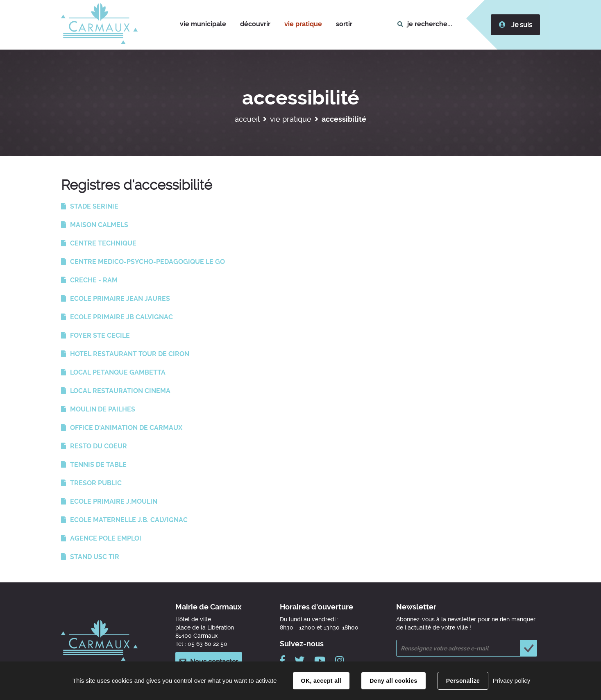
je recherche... (430, 24)
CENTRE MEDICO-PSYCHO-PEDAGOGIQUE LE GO (147, 262)
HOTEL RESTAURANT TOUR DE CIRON (130, 354)
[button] (203, 25)
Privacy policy (511, 681)
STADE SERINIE (94, 206)
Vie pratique (291, 119)
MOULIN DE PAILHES (103, 409)
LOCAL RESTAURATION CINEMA (120, 391)
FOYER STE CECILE (100, 335)
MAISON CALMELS (99, 225)
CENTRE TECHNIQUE (103, 243)
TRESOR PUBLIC (96, 483)
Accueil (247, 119)
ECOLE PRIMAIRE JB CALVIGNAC (121, 317)
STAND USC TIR (95, 557)
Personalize (463, 681)
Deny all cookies (393, 681)
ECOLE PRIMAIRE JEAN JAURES (120, 299)
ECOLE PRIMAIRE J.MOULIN (114, 501)
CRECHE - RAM (94, 280)
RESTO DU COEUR (99, 446)
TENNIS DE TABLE (98, 465)
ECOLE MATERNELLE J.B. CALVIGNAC (129, 520)
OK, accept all (321, 681)
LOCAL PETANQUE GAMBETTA (118, 372)
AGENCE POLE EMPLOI (106, 538)
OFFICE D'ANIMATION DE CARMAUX (126, 428)
